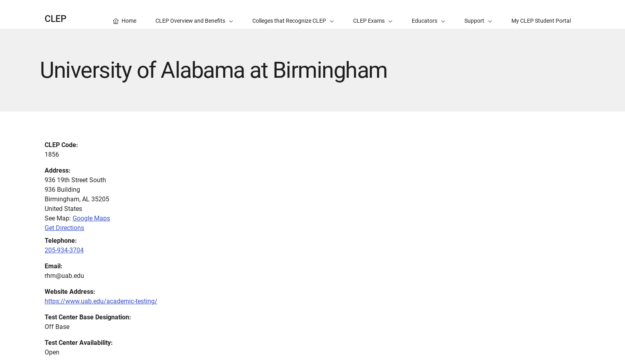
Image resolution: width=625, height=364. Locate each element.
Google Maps (91, 218)
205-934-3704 (64, 250)
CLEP (56, 19)
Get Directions (64, 228)
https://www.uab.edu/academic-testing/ (101, 301)
